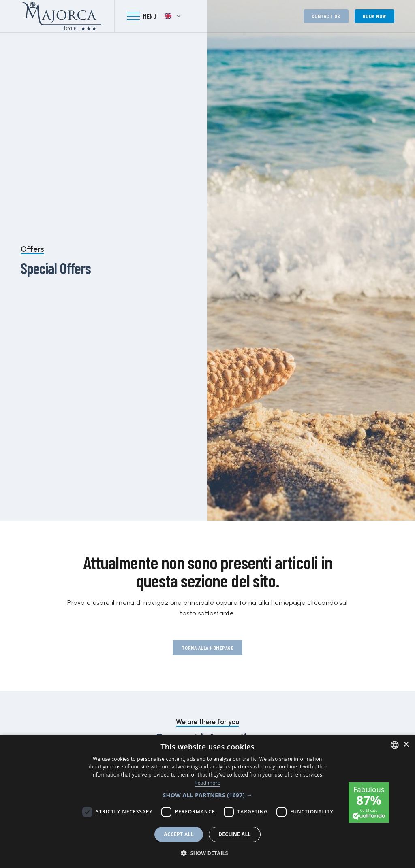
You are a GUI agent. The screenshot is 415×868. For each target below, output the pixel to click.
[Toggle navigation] (142, 16)
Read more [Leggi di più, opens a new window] (207, 783)
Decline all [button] (235, 834)
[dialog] (207, 801)
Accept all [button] (179, 834)
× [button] (406, 745)
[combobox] (395, 745)
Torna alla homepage (208, 648)
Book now (374, 16)
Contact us (326, 16)
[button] (207, 795)
